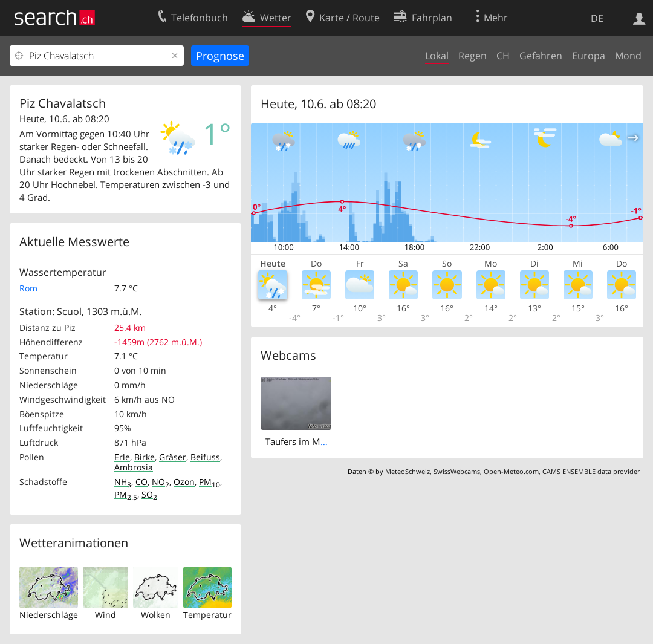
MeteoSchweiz (408, 471)
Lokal (437, 56)
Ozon (184, 482)
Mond (628, 56)
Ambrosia (134, 467)
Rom (28, 288)
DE (597, 18)
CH (503, 56)
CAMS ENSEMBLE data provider (591, 471)
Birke (145, 457)
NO (161, 482)
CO (141, 482)
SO (149, 494)
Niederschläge (49, 615)
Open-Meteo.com (511, 471)
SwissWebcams (457, 471)
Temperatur (207, 615)
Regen (473, 56)
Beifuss (205, 457)
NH (123, 482)
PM (210, 482)
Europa (589, 56)
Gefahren (541, 56)
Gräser (173, 457)
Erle (122, 457)
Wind (106, 615)
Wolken (156, 615)
